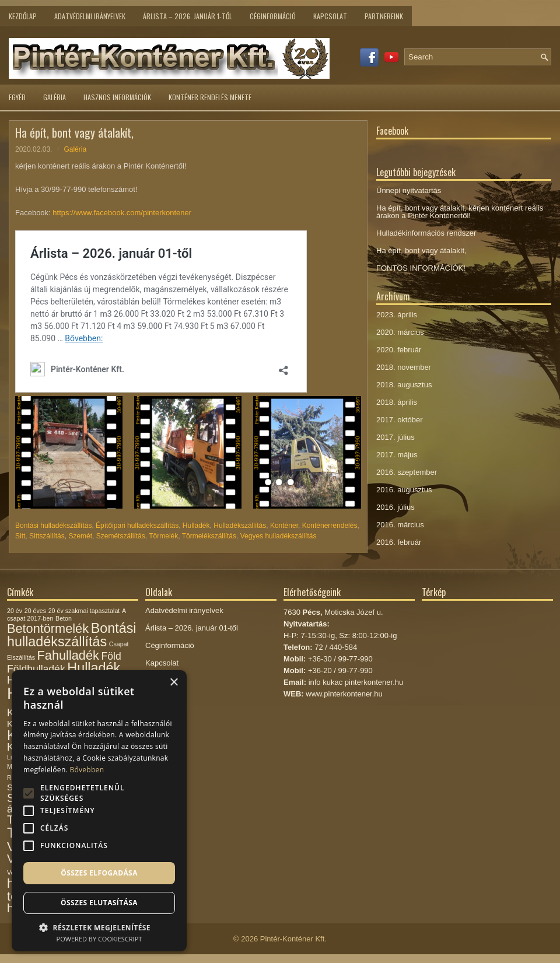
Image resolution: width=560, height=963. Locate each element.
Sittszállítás (47, 536)
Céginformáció (273, 16)
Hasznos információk (117, 97)
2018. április (397, 402)
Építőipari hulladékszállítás (137, 526)
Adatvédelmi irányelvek (90, 16)
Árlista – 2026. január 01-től (192, 628)
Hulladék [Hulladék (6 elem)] (94, 668)
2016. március (400, 525)
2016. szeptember (407, 472)
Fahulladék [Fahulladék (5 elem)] (68, 655)
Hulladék (196, 526)
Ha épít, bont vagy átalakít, (421, 251)
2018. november (404, 367)
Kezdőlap (23, 16)
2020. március (400, 332)
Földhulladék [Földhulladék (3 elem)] (36, 669)
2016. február (399, 542)
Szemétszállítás (121, 536)
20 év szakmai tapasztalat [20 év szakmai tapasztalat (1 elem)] (84, 611)
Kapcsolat (330, 16)
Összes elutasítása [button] (99, 903)
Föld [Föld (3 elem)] (111, 656)
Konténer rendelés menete (210, 97)
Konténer (284, 526)
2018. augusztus (404, 385)
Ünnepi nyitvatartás (409, 190)
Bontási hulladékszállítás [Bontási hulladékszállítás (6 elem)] (71, 635)
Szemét (80, 536)
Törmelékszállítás (209, 536)
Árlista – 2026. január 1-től (188, 16)
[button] (99, 927)
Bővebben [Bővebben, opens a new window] (87, 770)
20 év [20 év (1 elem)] (15, 611)
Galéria (55, 97)
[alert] (99, 811)
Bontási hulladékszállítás (53, 526)
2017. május (397, 455)
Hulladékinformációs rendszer (426, 233)
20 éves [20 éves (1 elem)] (35, 611)
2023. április (397, 315)
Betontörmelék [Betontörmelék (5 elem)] (48, 628)
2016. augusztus (404, 490)
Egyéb (17, 97)
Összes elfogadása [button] (99, 873)
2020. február (399, 350)
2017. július (395, 437)
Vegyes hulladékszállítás (279, 536)
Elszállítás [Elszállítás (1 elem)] (21, 657)
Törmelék (163, 536)
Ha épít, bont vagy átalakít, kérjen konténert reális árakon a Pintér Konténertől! (460, 212)
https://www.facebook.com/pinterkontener (122, 213)
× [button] (174, 683)
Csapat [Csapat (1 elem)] (119, 644)
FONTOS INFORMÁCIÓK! (421, 268)
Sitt (20, 536)
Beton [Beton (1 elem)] (64, 618)
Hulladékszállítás (240, 526)
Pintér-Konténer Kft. (293, 939)
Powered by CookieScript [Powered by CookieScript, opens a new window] (99, 939)
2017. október (400, 420)
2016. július (395, 507)
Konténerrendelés (330, 526)
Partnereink (384, 16)
